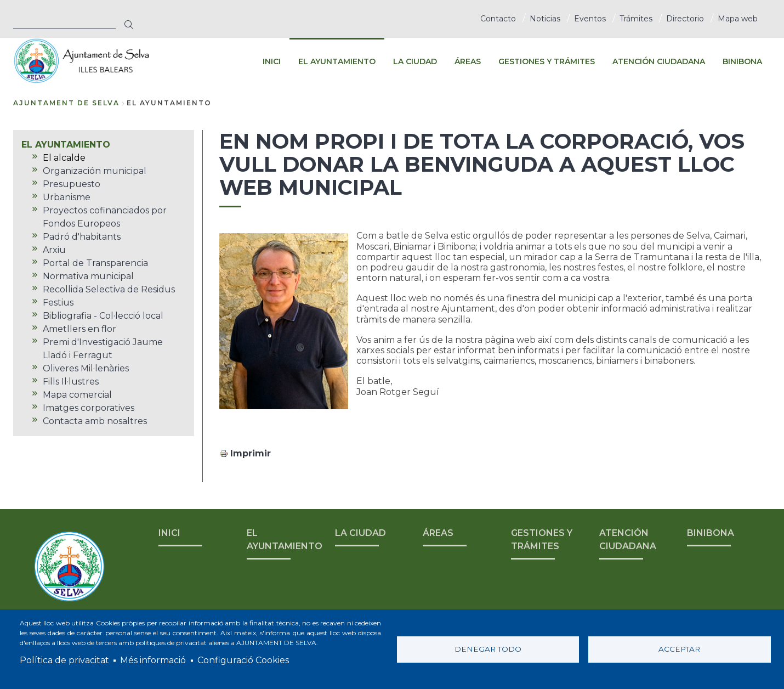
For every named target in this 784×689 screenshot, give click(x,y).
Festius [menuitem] (58, 303)
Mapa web (738, 19)
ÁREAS (438, 533)
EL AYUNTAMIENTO (285, 540)
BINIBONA (711, 533)
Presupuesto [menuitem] (72, 184)
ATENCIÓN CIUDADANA (628, 540)
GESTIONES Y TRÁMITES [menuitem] (547, 61)
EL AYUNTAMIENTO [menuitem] (337, 61)
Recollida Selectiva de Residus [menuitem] (109, 289)
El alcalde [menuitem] (64, 158)
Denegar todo (488, 649)
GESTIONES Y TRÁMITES (542, 540)
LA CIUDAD (360, 533)
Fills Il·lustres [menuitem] (71, 382)
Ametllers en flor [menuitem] (79, 329)
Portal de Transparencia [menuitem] (95, 263)
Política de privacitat (64, 660)
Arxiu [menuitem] (54, 250)
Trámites (636, 19)
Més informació (153, 660)
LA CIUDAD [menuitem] (415, 61)
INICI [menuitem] (272, 61)
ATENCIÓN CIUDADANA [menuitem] (659, 61)
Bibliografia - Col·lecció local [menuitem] (103, 316)
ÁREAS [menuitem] (468, 61)
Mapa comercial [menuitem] (77, 395)
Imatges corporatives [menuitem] (89, 408)
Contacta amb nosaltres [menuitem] (95, 421)
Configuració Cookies (243, 660)
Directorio (685, 19)
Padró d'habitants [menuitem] (82, 237)
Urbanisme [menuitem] (67, 197)
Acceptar (679, 649)
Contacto (498, 19)
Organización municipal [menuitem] (95, 171)
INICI (169, 533)
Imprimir (251, 453)
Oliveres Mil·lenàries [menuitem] (86, 368)
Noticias (545, 19)
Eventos (590, 19)
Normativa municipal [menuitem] (88, 276)
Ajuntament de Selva (66, 103)
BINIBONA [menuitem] (742, 61)
